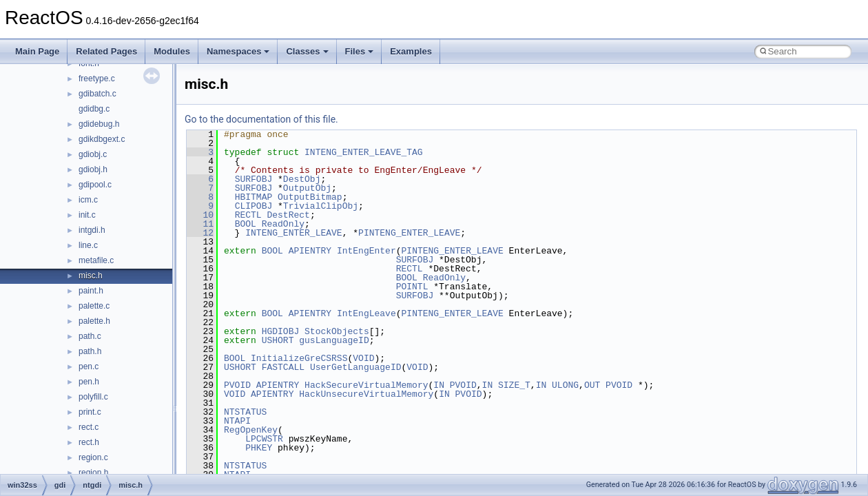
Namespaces (238, 51)
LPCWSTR (264, 439)
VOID (363, 358)
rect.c (89, 427)
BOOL (246, 224)
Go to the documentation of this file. (261, 119)
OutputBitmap (310, 197)
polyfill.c (93, 397)
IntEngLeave (366, 313)
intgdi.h (92, 230)
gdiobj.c (93, 154)
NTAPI (237, 421)
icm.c (88, 200)
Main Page (37, 51)
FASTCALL (283, 367)
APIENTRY (310, 251)
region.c (93, 457)
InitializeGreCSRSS (299, 358)
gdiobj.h (93, 169)
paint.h (91, 291)
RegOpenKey (251, 430)
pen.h (89, 382)
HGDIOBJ (281, 331)
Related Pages (106, 51)
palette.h (94, 321)
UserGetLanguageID (356, 367)
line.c (88, 245)
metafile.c (96, 260)
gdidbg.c (94, 109)
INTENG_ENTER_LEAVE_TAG (364, 152)
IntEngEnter (366, 251)
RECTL (248, 215)
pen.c (89, 366)
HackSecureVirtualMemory (366, 385)
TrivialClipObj (321, 206)
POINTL (412, 287)
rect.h (89, 442)
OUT (592, 385)
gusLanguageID (334, 340)
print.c (90, 412)
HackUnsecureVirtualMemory (366, 394)
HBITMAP (254, 197)
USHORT (278, 340)
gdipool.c (95, 185)
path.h (90, 351)
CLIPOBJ (254, 206)
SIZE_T (514, 385)
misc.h (91, 276)
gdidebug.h (99, 124)
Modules (172, 51)
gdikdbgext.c (102, 139)
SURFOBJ (254, 179)
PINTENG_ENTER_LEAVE (409, 233)
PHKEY (259, 448)
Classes (307, 51)
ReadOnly (283, 224)
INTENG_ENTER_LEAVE (293, 233)
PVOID (237, 385)
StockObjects (337, 331)
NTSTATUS (245, 412)
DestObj (302, 179)
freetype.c (97, 79)
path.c (90, 336)
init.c (87, 215)
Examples (411, 51)
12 (200, 233)
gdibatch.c (97, 94)
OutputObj (307, 188)
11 (200, 224)
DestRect (288, 215)
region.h (93, 473)
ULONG (565, 385)
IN (439, 385)
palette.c (94, 306)
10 (200, 215)
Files (360, 51)
